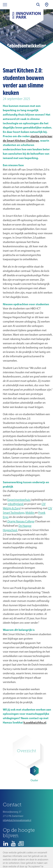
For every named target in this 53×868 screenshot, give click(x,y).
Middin (30, 513)
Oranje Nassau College (21, 521)
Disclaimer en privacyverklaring (17, 858)
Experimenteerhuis (19, 500)
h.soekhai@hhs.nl (35, 722)
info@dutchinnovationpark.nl (17, 820)
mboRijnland (16, 504)
